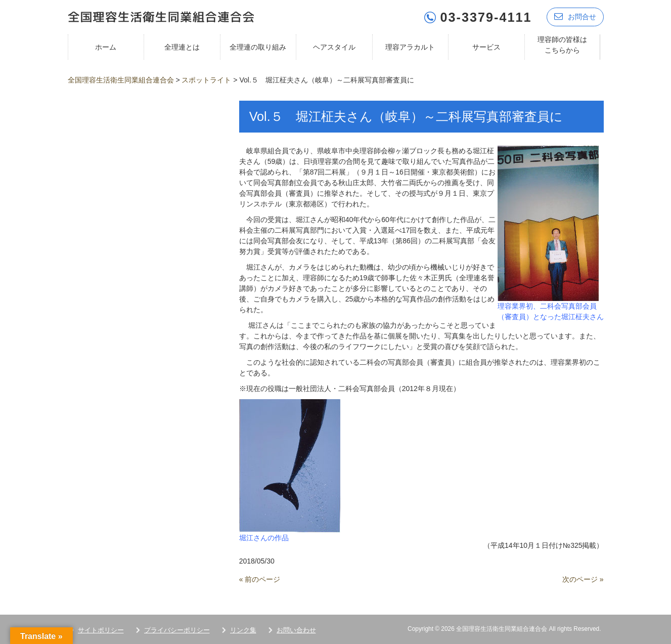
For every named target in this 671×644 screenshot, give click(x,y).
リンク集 (243, 630)
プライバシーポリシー (177, 630)
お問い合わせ (296, 630)
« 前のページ (260, 579)
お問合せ (575, 16)
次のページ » (583, 579)
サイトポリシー (101, 630)
